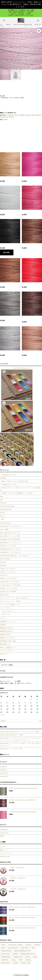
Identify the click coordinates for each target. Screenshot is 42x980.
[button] (4, 20)
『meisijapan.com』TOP (8, 475)
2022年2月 (3, 767)
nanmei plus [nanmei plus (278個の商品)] (18, 957)
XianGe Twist (4, 833)
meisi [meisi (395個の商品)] (33, 948)
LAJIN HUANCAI (5, 523)
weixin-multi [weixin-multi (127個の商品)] (6, 963)
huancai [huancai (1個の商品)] (37, 945)
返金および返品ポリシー (8, 648)
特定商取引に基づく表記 (8, 641)
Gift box (3, 513)
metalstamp (4, 830)
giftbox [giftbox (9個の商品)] (28, 945)
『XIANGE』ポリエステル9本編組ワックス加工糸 (16, 493)
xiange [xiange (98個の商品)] (16, 963)
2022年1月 (3, 770)
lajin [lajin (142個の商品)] (3, 948)
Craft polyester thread (7, 506)
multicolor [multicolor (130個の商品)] (5, 954)
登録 (3, 519)
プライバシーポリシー (7, 651)
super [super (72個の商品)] (35, 957)
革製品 (2, 836)
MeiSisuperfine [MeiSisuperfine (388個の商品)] (6, 951)
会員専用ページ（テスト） (9, 621)
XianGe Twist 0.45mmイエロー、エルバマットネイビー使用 (19, 732)
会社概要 (3, 478)
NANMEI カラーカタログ (8, 546)
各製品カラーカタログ (7, 638)
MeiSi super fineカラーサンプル (10, 533)
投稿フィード (4, 850)
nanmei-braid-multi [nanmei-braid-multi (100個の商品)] (27, 954)
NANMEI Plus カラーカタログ (10, 552)
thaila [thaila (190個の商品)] (14, 960)
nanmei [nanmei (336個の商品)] (15, 954)
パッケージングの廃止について (10, 605)
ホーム (2, 24)
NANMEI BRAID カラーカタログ (11, 549)
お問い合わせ (4, 595)
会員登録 (3, 625)
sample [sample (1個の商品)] (27, 957)
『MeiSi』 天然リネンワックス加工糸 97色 (14, 481)
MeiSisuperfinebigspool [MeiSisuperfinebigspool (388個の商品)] (23, 951)
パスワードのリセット (8, 611)
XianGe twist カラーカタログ (9, 582)
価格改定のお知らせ (7, 628)
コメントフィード (6, 853)
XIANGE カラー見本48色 (8, 592)
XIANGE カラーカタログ (9, 588)
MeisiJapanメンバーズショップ (10, 543)
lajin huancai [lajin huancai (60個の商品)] (13, 948)
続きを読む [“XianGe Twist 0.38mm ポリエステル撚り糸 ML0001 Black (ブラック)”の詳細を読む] (7, 252)
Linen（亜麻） (5, 530)
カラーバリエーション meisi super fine (14, 598)
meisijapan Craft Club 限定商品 (10, 539)
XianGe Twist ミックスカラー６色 (11, 749)
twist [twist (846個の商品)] (21, 960)
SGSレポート (5, 654)
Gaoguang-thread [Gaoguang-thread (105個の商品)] (16, 945)
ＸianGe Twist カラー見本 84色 (10, 585)
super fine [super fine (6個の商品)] (5, 960)
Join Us (2, 516)
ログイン (3, 618)
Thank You (3, 575)
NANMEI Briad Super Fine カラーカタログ (14, 556)
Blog (1, 496)
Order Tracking (5, 559)
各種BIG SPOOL (5, 634)
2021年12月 (4, 773)
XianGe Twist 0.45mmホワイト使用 (11, 735)
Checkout (3, 503)
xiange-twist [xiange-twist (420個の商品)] (26, 963)
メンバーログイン (6, 608)
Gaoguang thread (6, 509)
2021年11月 (4, 776)
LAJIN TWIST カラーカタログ (10, 526)
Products (3, 562)
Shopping (8, 24)
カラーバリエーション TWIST (10, 601)
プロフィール (5, 614)
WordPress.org (5, 856)
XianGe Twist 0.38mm (16, 115)
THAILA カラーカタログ (8, 569)
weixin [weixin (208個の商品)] (28, 960)
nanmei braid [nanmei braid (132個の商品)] (6, 957)
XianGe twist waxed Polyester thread (22, 24)
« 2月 (2, 715)
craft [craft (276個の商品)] (3, 945)
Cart (1, 500)
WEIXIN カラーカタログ (8, 578)
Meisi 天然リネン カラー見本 (10, 536)
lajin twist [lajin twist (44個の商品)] (25, 948)
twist (6, 120)
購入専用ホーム (5, 644)
